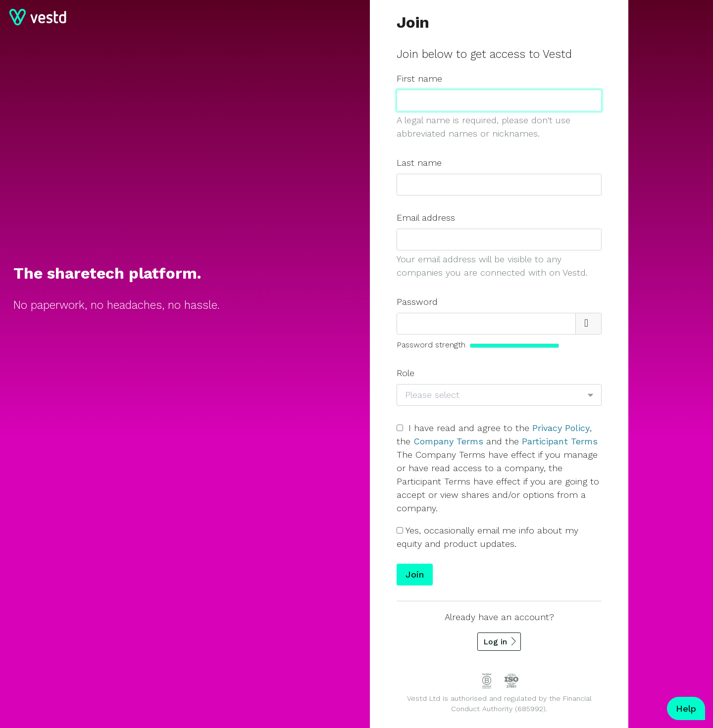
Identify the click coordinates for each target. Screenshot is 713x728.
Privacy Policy (561, 428)
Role (406, 373)
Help (686, 708)
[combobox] (495, 395)
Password (417, 302)
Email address (426, 218)
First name (419, 78)
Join (415, 574)
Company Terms (448, 441)
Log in (495, 642)
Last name (419, 163)
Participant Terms (560, 441)
